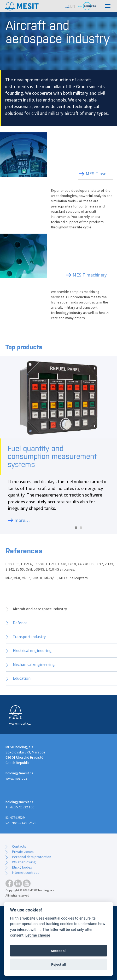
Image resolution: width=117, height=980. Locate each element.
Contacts (19, 846)
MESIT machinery (90, 275)
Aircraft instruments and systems (76, 152)
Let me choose (38, 935)
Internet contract (25, 872)
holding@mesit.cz (19, 773)
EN (73, 6)
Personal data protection (32, 857)
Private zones (23, 852)
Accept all (59, 951)
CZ (67, 6)
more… (22, 520)
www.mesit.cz (16, 778)
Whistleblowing (24, 862)
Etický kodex (22, 867)
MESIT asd (96, 174)
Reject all (58, 964)
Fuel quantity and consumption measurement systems (52, 457)
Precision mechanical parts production (77, 253)
